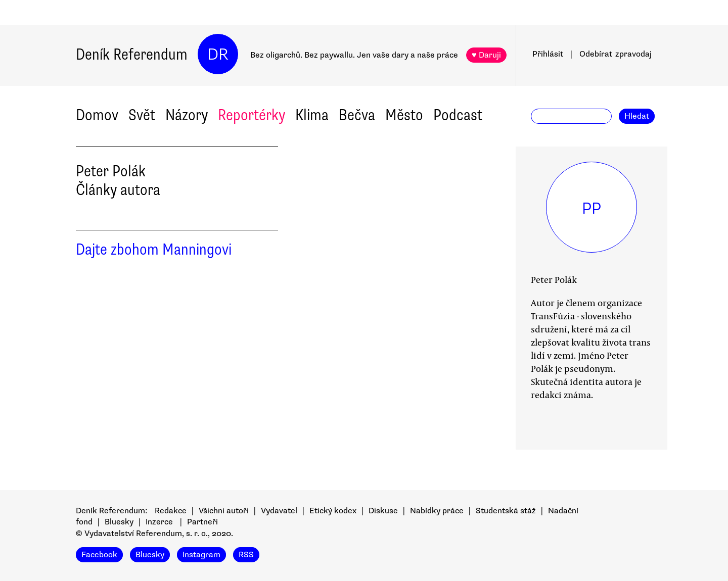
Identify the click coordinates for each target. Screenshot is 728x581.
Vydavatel (279, 511)
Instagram (201, 555)
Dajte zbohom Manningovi (154, 249)
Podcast (458, 115)
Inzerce (159, 522)
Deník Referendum (132, 54)
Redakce (171, 511)
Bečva (357, 115)
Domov (97, 115)
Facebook (99, 555)
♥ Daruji (486, 55)
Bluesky (119, 522)
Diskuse (383, 511)
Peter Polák (554, 279)
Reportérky (252, 115)
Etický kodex (333, 511)
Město (404, 115)
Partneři (202, 522)
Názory (187, 115)
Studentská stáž (506, 511)
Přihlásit (548, 54)
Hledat (637, 116)
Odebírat (616, 54)
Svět (142, 115)
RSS (246, 555)
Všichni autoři (224, 511)
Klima (312, 115)
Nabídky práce (437, 511)
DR (218, 54)
